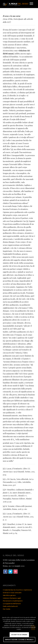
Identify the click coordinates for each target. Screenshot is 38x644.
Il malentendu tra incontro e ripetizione (17, 590)
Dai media (6, 609)
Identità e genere (9, 595)
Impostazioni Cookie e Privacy (19, 640)
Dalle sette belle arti (10, 606)
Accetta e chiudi (19, 635)
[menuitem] (30, 4)
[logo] (16, 4)
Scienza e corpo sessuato (12, 593)
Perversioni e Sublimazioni (13, 601)
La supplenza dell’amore (12, 604)
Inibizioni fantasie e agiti (12, 598)
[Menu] (30, 4)
